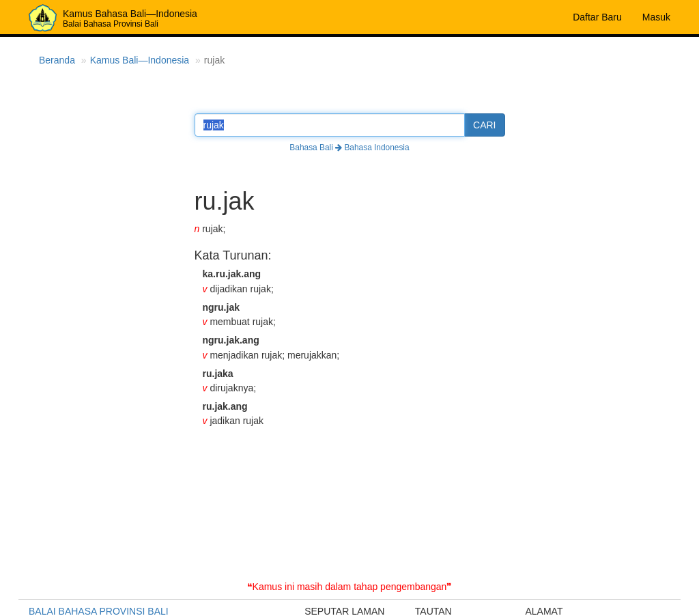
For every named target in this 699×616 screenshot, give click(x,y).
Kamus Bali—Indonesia (140, 60)
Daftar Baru (597, 17)
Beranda (57, 60)
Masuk (656, 17)
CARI (484, 125)
